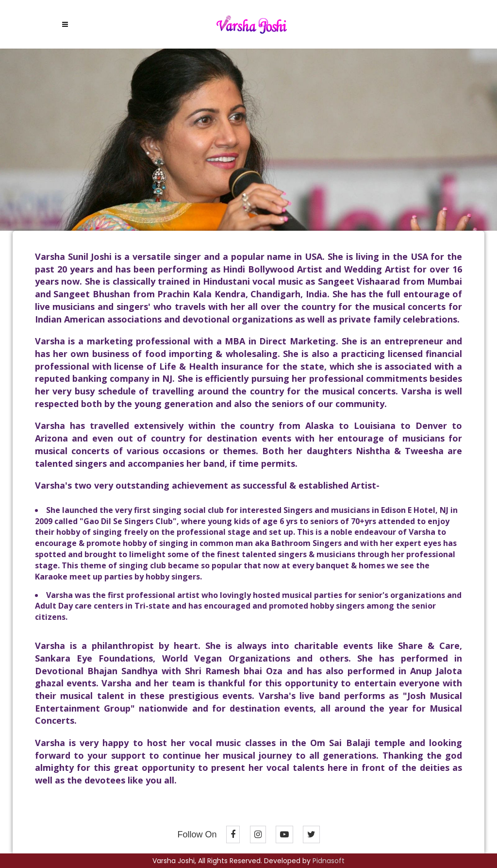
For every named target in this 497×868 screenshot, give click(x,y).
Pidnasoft (329, 861)
